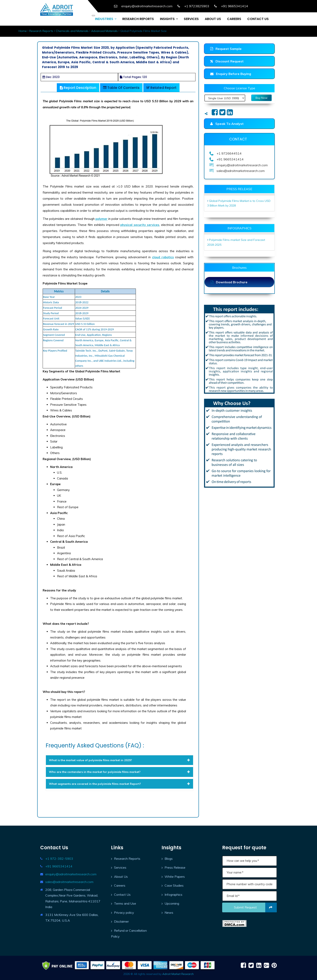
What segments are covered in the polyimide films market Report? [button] (119, 784)
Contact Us (122, 895)
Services (120, 867)
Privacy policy (124, 913)
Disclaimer (121, 921)
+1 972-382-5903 (59, 859)
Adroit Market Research (178, 974)
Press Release (175, 867)
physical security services (140, 225)
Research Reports (41, 31)
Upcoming (172, 903)
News (169, 913)
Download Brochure (229, 282)
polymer (101, 219)
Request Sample (226, 49)
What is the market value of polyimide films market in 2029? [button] (119, 760)
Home (23, 31)
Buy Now (262, 98)
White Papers (175, 877)
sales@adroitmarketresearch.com (69, 882)
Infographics (173, 895)
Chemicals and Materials (72, 31)
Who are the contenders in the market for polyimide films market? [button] (119, 772)
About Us (121, 877)
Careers (120, 885)
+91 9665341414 (59, 866)
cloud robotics (163, 257)
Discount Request (227, 61)
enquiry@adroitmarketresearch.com (71, 874)
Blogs (169, 859)
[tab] (119, 760)
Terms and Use (125, 903)
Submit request (255, 907)
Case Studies (174, 885)
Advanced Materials (104, 31)
